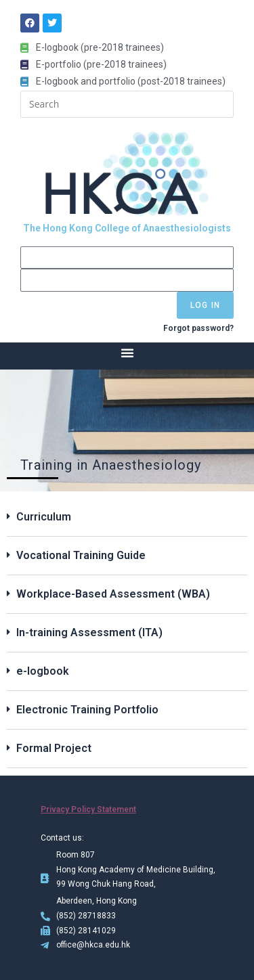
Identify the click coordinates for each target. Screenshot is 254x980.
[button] (127, 353)
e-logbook (43, 671)
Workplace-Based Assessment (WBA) (113, 594)
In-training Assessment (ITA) (89, 632)
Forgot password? (198, 328)
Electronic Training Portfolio (87, 710)
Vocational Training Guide (81, 555)
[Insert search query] (127, 104)
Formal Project (54, 748)
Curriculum (44, 517)
